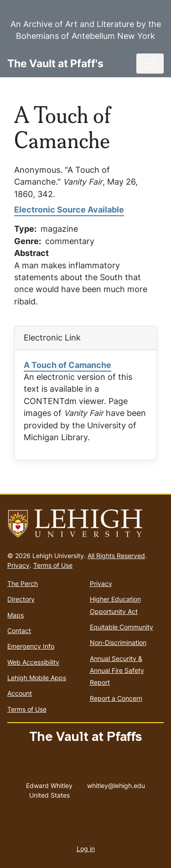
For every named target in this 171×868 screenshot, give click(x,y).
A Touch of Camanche (67, 365)
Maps (16, 615)
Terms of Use (53, 565)
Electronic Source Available (69, 210)
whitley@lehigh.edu (116, 783)
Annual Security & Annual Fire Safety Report (117, 671)
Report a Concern (116, 698)
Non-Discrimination (118, 642)
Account (20, 693)
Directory (21, 599)
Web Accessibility (33, 662)
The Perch (23, 583)
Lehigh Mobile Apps (37, 678)
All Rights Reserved (116, 556)
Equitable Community (122, 627)
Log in (86, 849)
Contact (19, 631)
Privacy (18, 565)
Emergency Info (31, 646)
